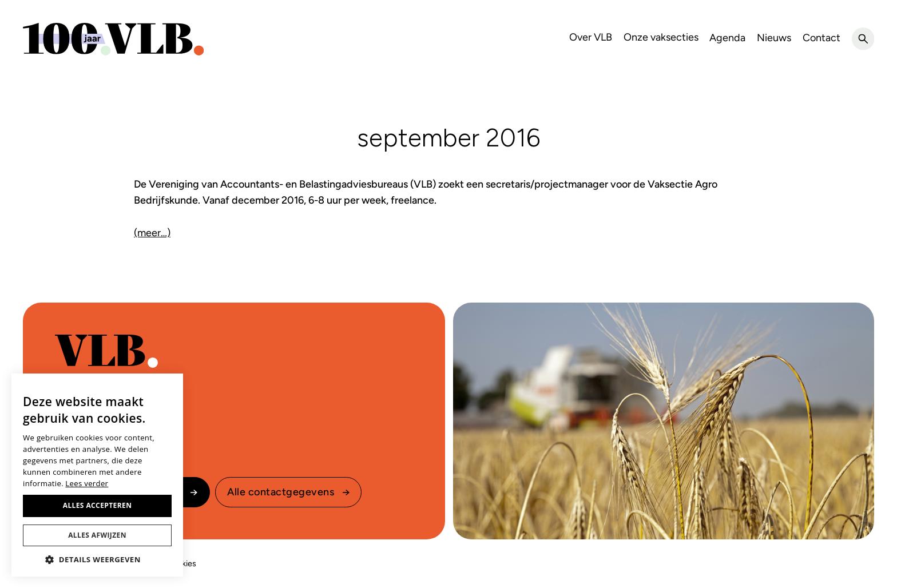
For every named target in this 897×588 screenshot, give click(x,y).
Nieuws (774, 38)
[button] (97, 559)
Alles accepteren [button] (98, 505)
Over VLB (591, 37)
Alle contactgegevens (281, 492)
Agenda (727, 38)
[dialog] (97, 475)
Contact (821, 38)
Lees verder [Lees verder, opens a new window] (87, 483)
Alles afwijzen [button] (97, 535)
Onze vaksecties (661, 37)
